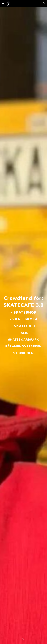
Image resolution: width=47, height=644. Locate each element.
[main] (24, 326)
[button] (3, 3)
